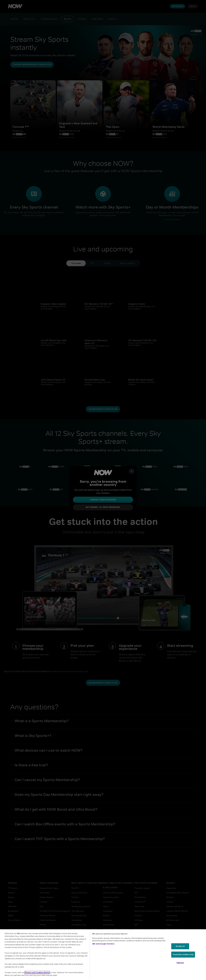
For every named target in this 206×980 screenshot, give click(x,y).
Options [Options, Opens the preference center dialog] (180, 963)
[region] (103, 955)
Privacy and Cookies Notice (37, 972)
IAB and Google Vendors (103, 944)
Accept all (180, 946)
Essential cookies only (183, 954)
